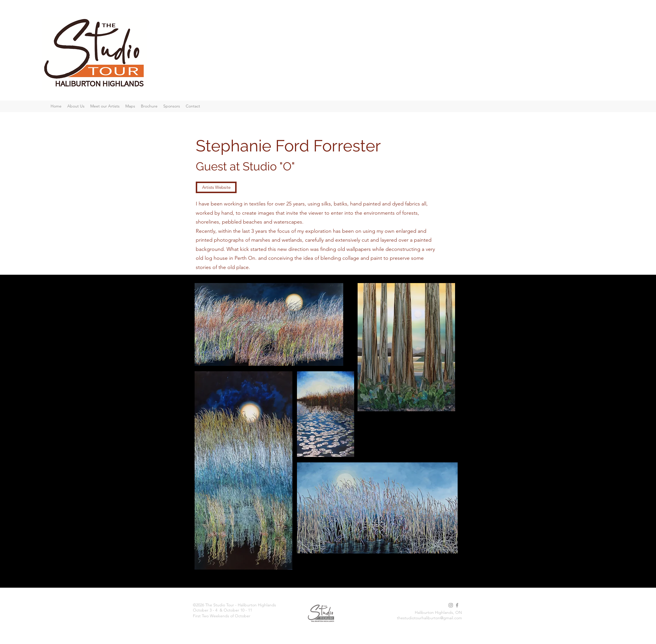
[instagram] (451, 605)
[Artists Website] (216, 187)
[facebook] (457, 605)
